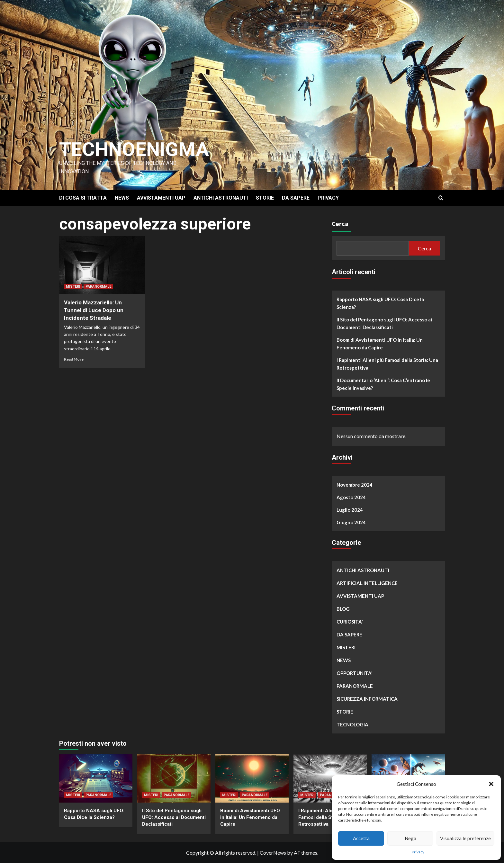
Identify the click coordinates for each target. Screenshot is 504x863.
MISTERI (73, 287)
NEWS (122, 198)
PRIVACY (328, 198)
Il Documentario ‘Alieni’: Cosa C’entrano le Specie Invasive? (383, 384)
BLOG (343, 609)
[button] (491, 784)
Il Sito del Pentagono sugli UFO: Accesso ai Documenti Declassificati (384, 323)
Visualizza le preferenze (465, 838)
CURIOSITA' (350, 622)
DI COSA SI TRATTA (83, 198)
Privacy (418, 852)
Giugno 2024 (351, 522)
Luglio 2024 (350, 510)
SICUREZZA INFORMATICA (367, 699)
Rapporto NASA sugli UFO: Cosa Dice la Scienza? (380, 303)
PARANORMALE (98, 287)
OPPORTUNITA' (355, 673)
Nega (410, 838)
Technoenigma (134, 149)
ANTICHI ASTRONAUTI (221, 198)
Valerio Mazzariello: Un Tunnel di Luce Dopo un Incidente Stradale (94, 310)
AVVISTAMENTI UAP (161, 198)
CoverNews (273, 853)
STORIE (265, 198)
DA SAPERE (296, 198)
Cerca (340, 224)
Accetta (361, 838)
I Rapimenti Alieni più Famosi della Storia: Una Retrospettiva (387, 364)
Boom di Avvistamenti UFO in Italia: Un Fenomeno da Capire (380, 344)
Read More (74, 359)
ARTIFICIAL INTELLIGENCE (367, 583)
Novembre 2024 (355, 485)
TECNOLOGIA (352, 724)
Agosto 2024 (351, 497)
